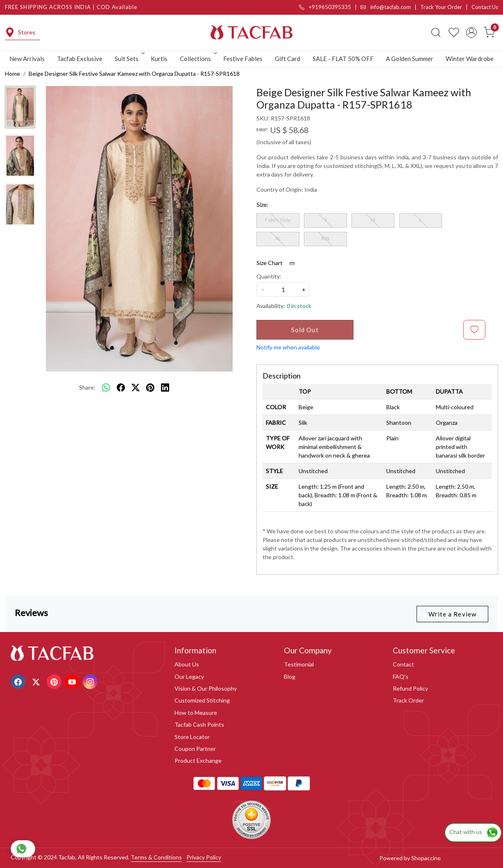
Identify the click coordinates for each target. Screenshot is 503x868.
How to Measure (196, 713)
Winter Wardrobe (470, 59)
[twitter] (136, 388)
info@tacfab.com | (390, 7)
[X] (37, 681)
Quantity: (269, 276)
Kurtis (159, 59)
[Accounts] (471, 32)
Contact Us (485, 7)
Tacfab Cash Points (199, 724)
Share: (87, 387)
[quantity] (283, 289)
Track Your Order (441, 7)
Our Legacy (189, 676)
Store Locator (192, 737)
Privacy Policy (204, 857)
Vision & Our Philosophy (206, 688)
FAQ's (401, 676)
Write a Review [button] (452, 614)
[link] (436, 32)
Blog (290, 676)
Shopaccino (426, 858)
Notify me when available (288, 347)
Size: (262, 205)
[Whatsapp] (106, 388)
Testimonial (299, 664)
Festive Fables (243, 59)
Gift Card (288, 59)
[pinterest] (150, 388)
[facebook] (121, 388)
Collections (198, 59)
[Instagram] (91, 681)
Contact (403, 664)
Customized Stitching (202, 700)
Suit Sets (129, 59)
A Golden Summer (410, 59)
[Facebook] (19, 681)
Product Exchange (198, 760)
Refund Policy (410, 688)
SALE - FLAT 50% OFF (343, 59)
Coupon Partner (195, 749)
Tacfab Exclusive (80, 59)
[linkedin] (165, 388)
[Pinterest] (55, 681)
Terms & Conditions (156, 857)
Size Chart (278, 263)
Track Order (408, 700)
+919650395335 (325, 7)
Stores (20, 32)
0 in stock (299, 306)
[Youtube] (73, 681)
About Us (187, 664)
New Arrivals (27, 59)
